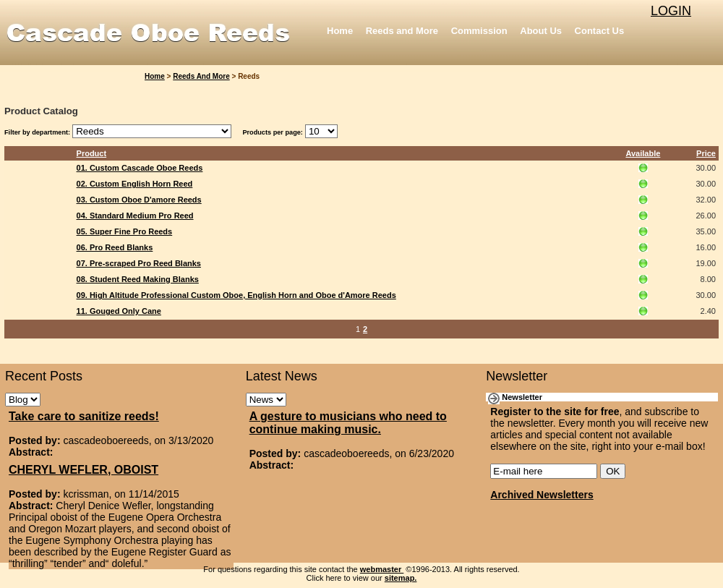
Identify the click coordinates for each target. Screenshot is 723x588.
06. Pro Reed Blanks (115, 247)
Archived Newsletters (542, 495)
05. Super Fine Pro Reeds (125, 231)
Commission (479, 31)
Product (92, 153)
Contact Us (600, 31)
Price (706, 153)
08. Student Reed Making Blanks (138, 279)
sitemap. (401, 578)
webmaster (382, 569)
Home (340, 31)
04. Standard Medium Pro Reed (135, 216)
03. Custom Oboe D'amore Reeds (139, 200)
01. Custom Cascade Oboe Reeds (140, 168)
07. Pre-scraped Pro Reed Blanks (139, 263)
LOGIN (671, 11)
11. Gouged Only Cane (119, 311)
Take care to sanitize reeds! (84, 416)
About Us (541, 31)
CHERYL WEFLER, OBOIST (84, 470)
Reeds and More (402, 31)
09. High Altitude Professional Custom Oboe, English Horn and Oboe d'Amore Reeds (236, 295)
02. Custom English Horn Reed (135, 184)
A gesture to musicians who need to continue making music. (348, 423)
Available (643, 153)
